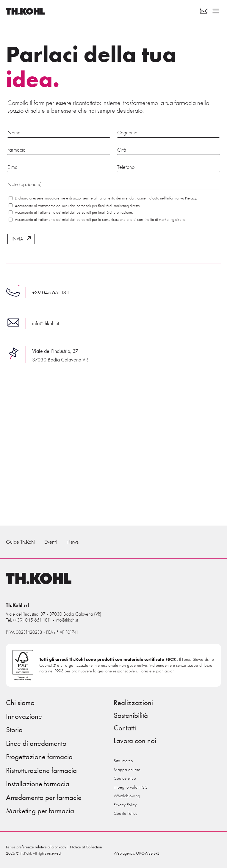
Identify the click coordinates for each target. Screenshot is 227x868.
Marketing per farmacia (40, 811)
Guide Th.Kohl (20, 542)
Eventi (51, 542)
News (72, 542)
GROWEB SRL (148, 853)
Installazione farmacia (38, 784)
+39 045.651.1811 (51, 293)
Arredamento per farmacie (44, 798)
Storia (14, 730)
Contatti (125, 728)
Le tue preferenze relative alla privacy (36, 847)
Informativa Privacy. (182, 198)
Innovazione (24, 716)
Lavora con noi (135, 741)
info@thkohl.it (46, 323)
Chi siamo (20, 703)
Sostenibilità (131, 716)
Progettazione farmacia (39, 757)
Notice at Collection (86, 847)
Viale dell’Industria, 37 (55, 351)
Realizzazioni (133, 703)
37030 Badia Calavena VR (60, 360)
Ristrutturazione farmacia (41, 770)
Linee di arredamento (36, 743)
